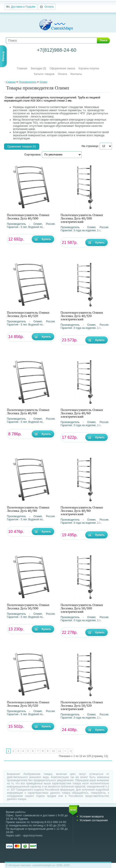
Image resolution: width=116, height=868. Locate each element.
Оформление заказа (62, 68)
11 (60, 751)
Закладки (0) (38, 68)
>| (71, 751)
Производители (28, 82)
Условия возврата (92, 816)
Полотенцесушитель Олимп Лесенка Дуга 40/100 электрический (82, 218)
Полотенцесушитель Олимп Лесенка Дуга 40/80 (28, 509)
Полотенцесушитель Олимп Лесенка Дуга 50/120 (28, 704)
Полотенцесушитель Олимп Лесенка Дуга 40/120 (28, 314)
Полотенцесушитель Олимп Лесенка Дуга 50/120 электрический (82, 706)
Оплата (49, 7)
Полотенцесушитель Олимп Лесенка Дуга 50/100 (28, 607)
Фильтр (3, 56)
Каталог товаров (44, 74)
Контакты (76, 74)
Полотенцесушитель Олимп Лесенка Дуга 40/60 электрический (82, 413)
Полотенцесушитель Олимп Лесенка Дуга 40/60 (28, 412)
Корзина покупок (89, 68)
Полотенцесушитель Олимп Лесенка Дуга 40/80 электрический (82, 511)
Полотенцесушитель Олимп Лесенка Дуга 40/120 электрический (82, 316)
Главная (22, 68)
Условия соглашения (94, 820)
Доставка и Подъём (23, 7)
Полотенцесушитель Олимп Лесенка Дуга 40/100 (28, 217)
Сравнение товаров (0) (22, 147)
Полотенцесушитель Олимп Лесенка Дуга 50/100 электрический (82, 608)
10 (53, 751)
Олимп (43, 82)
